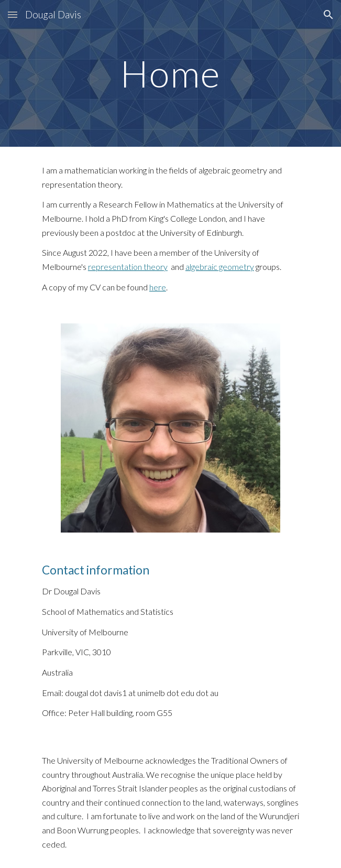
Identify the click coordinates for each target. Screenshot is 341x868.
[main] (170, 74)
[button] (13, 14)
